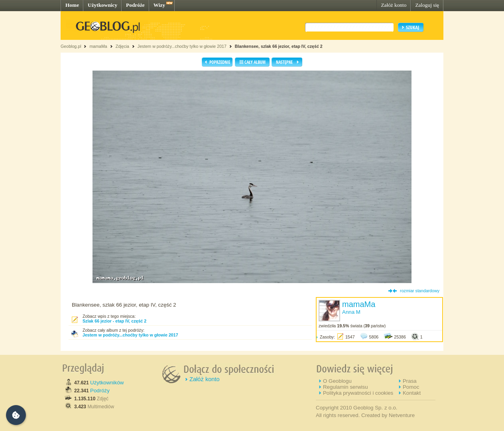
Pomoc (411, 387)
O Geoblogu (337, 381)
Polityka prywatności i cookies (358, 393)
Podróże (135, 5)
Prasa (410, 381)
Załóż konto (394, 5)
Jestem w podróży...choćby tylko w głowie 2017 (182, 46)
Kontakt (412, 393)
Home (72, 5)
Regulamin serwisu (346, 387)
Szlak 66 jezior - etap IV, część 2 (114, 321)
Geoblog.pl (71, 46)
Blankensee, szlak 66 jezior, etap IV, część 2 (279, 46)
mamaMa (98, 46)
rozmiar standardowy (420, 291)
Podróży (100, 391)
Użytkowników (107, 383)
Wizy (159, 5)
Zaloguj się (427, 5)
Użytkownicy (102, 5)
